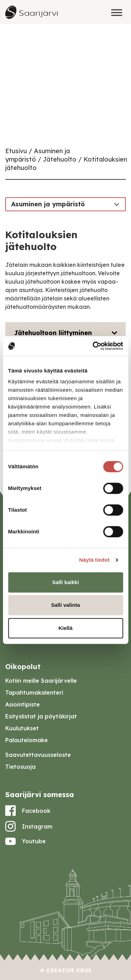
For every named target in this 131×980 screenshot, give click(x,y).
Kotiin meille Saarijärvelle (41, 681)
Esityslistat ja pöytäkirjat (41, 716)
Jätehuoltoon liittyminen (53, 333)
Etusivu (16, 151)
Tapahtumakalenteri (34, 693)
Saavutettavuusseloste (38, 755)
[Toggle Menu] (117, 12)
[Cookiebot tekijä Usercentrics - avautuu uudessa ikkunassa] (93, 346)
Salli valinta (65, 605)
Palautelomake (27, 740)
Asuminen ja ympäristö (48, 204)
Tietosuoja (20, 767)
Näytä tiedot (94, 560)
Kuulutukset (22, 728)
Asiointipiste (23, 704)
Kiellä (65, 628)
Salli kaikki (65, 582)
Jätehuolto (60, 159)
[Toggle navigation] (117, 204)
